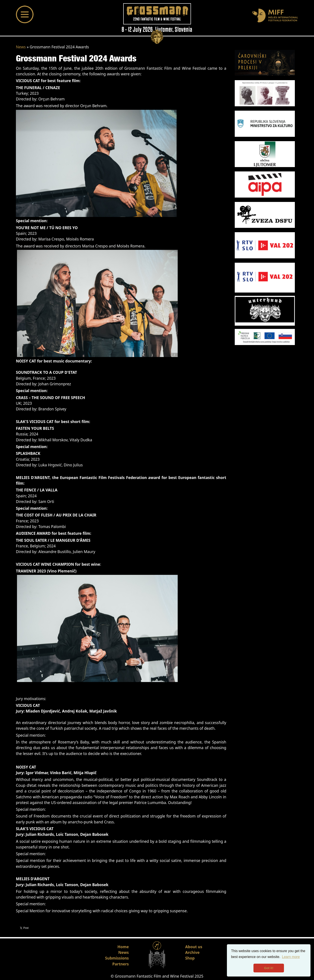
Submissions (117, 958)
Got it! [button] (269, 968)
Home (123, 947)
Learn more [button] (291, 957)
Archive (192, 952)
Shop (190, 958)
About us (194, 947)
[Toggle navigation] (25, 14)
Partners (121, 964)
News (21, 47)
